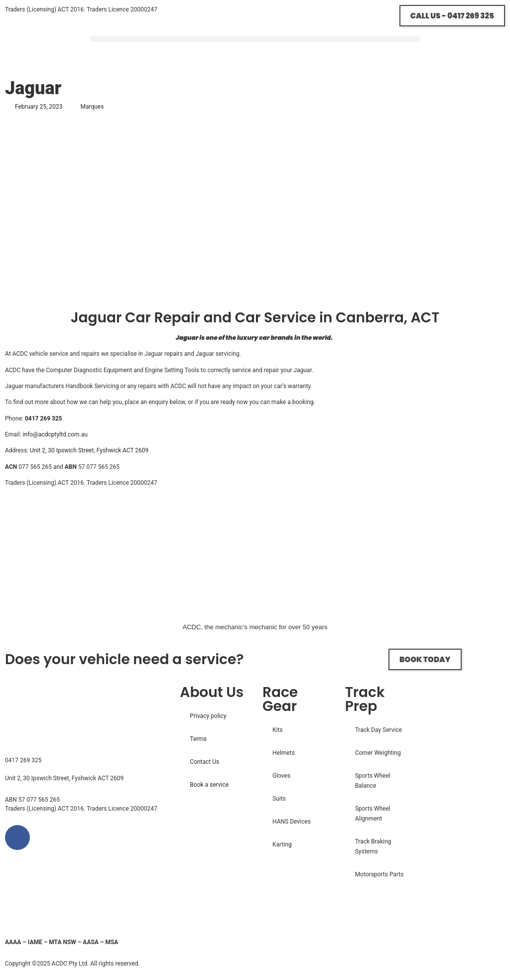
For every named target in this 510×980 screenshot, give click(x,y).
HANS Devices (292, 822)
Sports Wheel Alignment (373, 814)
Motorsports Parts (380, 874)
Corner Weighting (378, 753)
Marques (92, 107)
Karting (282, 844)
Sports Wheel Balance (373, 781)
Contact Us (204, 762)
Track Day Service (379, 730)
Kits (278, 730)
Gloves (281, 776)
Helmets (284, 753)
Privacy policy (208, 716)
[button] (255, 39)
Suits (279, 799)
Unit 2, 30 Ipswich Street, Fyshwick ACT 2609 (89, 450)
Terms (198, 739)
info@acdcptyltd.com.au (55, 434)
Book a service (209, 785)
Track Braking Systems (373, 846)
